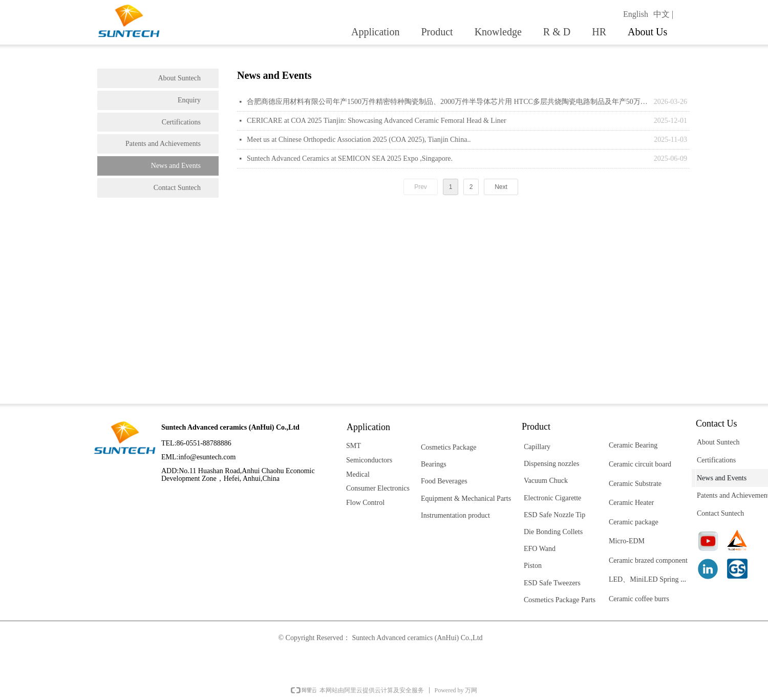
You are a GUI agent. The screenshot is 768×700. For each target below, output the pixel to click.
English (636, 14)
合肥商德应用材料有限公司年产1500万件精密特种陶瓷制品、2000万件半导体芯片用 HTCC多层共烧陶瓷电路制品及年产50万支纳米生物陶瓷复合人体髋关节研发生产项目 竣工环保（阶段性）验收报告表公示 (448, 102)
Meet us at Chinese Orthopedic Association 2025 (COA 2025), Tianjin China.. (359, 140)
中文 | (663, 14)
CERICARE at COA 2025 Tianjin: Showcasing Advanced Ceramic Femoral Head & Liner (377, 121)
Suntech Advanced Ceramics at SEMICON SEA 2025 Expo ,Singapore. (350, 158)
